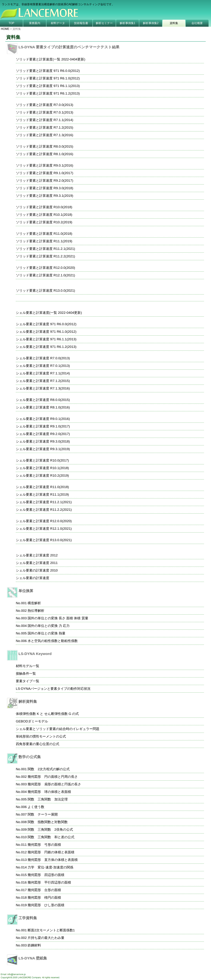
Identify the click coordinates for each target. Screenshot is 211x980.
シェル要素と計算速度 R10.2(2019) (42, 476)
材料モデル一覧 (28, 666)
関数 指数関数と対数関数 (48, 822)
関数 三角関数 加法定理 (48, 799)
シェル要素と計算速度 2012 (37, 555)
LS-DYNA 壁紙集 (33, 958)
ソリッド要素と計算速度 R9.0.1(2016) (44, 165)
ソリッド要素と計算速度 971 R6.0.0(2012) (48, 71)
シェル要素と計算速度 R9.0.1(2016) (43, 419)
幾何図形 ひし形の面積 (46, 905)
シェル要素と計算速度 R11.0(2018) (42, 487)
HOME (5, 29)
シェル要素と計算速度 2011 (37, 563)
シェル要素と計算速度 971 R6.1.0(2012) (46, 332)
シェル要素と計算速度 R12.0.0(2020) (44, 521)
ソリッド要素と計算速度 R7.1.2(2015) (44, 127)
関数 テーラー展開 (43, 814)
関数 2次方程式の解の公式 (49, 769)
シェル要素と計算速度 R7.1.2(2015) (43, 381)
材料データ (58, 23)
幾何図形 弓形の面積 (44, 845)
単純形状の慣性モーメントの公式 (41, 736)
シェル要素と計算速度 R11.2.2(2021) (44, 510)
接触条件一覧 (26, 674)
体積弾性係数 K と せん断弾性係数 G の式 (47, 714)
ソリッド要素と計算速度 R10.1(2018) (44, 215)
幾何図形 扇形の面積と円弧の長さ (54, 784)
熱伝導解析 (36, 611)
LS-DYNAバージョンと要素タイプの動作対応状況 (53, 689)
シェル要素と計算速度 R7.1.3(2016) (43, 388)
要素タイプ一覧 (28, 681)
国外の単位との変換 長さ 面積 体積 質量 (58, 618)
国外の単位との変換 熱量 (46, 633)
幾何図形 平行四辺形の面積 (49, 882)
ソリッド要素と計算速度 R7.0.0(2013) (44, 105)
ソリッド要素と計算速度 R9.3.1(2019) (44, 196)
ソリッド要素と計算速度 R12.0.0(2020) (45, 268)
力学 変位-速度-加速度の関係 (50, 867)
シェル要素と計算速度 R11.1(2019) (42, 494)
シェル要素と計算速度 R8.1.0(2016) (43, 407)
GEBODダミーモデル (32, 721)
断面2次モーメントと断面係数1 (51, 930)
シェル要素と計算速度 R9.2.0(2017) (43, 434)
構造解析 (34, 603)
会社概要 (197, 23)
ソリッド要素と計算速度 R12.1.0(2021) (45, 275)
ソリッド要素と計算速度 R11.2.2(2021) (45, 256)
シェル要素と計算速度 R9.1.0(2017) (43, 426)
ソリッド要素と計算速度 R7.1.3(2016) (44, 135)
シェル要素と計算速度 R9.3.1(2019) (43, 449)
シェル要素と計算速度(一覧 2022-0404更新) (49, 313)
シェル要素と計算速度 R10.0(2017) (42, 460)
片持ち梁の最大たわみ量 (46, 938)
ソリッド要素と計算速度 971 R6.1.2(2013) (48, 93)
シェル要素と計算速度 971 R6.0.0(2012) (46, 324)
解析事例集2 (151, 23)
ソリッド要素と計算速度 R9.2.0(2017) (44, 181)
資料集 (174, 23)
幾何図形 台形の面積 (44, 890)
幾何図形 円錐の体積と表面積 (51, 852)
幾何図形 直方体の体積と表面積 (53, 860)
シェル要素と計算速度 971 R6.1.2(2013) (46, 347)
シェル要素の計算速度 (33, 578)
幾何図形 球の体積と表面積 (49, 792)
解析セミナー (104, 23)
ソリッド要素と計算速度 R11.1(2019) (44, 241)
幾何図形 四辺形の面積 (46, 875)
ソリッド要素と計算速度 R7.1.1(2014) (44, 120)
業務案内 (35, 23)
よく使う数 (36, 807)
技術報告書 (81, 23)
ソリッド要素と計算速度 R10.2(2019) (44, 222)
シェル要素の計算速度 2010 (37, 570)
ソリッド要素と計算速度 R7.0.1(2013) (44, 112)
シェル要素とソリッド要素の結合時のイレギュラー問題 (58, 729)
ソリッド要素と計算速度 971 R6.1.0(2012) (48, 78)
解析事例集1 (128, 23)
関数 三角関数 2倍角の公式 (50, 830)
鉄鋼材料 (34, 945)
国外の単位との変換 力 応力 (49, 626)
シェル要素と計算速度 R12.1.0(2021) (44, 529)
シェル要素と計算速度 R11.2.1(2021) (44, 502)
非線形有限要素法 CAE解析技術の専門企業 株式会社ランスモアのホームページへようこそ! (84, 10)
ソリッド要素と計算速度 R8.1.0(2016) (44, 154)
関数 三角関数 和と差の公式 (51, 837)
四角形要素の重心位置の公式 (38, 744)
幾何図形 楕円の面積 (44, 898)
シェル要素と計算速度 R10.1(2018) (42, 468)
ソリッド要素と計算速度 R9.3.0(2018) (44, 188)
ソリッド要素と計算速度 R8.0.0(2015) (44, 146)
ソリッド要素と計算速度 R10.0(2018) (44, 207)
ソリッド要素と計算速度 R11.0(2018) (44, 234)
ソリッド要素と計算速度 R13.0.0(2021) (45, 291)
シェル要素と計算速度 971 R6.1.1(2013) (46, 339)
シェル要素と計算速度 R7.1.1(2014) (43, 373)
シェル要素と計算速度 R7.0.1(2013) (43, 366)
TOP (12, 23)
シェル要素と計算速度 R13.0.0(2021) (44, 540)
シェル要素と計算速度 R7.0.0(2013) (43, 358)
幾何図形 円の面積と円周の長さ (53, 777)
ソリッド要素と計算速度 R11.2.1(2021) (45, 249)
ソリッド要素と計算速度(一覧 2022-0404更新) (51, 59)
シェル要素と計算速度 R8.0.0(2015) (43, 400)
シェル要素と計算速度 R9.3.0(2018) (43, 441)
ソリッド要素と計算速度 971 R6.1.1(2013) (48, 86)
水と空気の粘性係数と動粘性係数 (53, 641)
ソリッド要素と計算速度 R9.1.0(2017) (44, 173)
